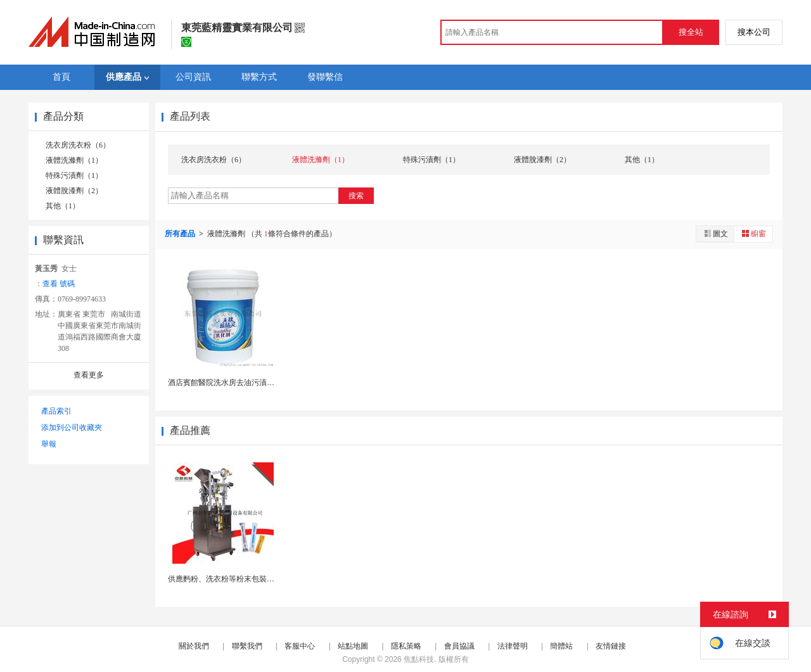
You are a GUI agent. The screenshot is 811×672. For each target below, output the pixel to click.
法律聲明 (513, 646)
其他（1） (63, 206)
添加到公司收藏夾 (72, 428)
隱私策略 (406, 646)
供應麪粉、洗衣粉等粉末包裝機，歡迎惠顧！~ (246, 579)
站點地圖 (353, 646)
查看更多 (89, 375)
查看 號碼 (59, 284)
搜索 (356, 196)
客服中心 (300, 646)
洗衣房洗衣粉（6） (78, 145)
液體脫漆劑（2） (74, 191)
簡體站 (561, 646)
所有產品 (181, 234)
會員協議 (459, 646)
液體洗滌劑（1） (74, 160)
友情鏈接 (611, 646)
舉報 (49, 444)
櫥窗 (753, 233)
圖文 (715, 233)
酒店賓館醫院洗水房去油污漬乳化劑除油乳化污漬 (252, 383)
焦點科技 (419, 659)
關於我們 (194, 646)
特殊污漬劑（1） (74, 175)
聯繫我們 (247, 646)
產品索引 (56, 411)
